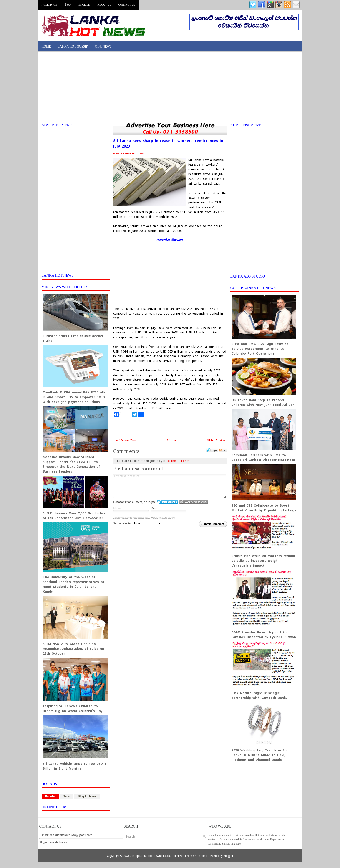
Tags (67, 796)
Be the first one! (178, 461)
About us (104, 5)
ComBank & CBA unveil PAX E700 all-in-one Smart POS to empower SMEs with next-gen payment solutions (74, 397)
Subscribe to (137, 523)
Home (46, 46)
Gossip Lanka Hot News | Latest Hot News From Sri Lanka (168, 856)
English (84, 5)
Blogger (228, 856)
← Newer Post (126, 440)
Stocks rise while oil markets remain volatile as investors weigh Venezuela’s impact (263, 561)
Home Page (49, 5)
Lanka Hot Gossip (73, 46)
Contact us (127, 5)
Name (118, 508)
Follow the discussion (223, 450)
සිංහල (68, 5)
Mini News (103, 46)
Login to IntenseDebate (167, 502)
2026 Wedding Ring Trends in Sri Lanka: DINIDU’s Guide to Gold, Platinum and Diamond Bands (259, 755)
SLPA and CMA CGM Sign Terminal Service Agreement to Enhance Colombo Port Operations (260, 349)
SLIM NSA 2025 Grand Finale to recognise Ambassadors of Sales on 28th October (73, 649)
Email (155, 508)
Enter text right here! (170, 486)
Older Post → (216, 440)
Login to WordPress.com (194, 502)
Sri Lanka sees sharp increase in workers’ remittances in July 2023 (168, 144)
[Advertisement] (170, 87)
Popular (50, 796)
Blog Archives (87, 796)
